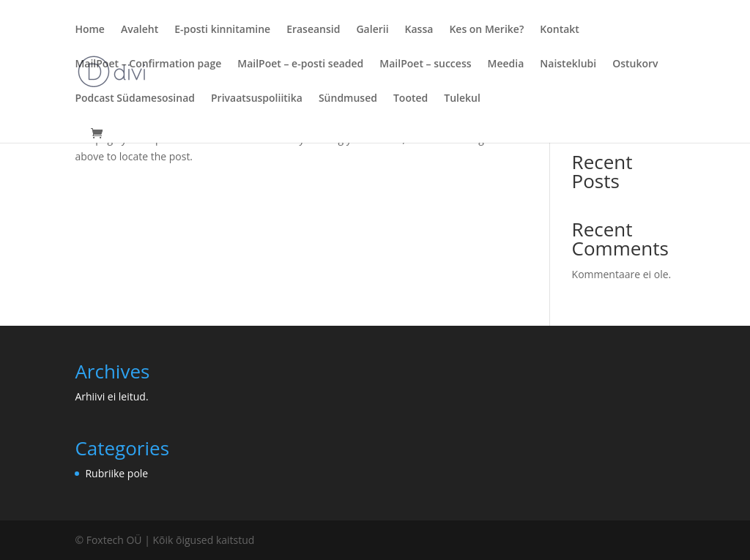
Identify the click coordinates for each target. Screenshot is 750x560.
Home (90, 30)
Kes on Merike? (486, 30)
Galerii (372, 30)
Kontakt (560, 30)
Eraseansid (313, 30)
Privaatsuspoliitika (257, 99)
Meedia (506, 64)
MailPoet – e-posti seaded (300, 64)
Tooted (411, 99)
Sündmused (348, 99)
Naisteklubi (568, 64)
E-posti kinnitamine (222, 30)
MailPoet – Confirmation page (148, 64)
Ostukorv (635, 64)
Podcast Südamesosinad (135, 99)
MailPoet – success (425, 64)
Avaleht (140, 30)
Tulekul (462, 99)
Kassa (419, 30)
